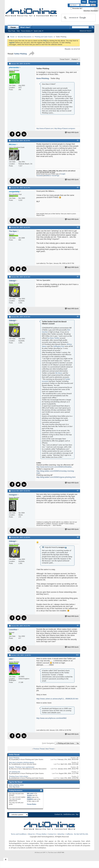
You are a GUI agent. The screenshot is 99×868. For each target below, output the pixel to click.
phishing (16, 785)
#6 (78, 316)
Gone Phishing (43, 78)
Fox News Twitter (53, 338)
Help (84, 2)
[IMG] (29, 797)
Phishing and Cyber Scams (44, 37)
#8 (78, 537)
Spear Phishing (14, 758)
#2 (78, 140)
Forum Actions (26, 31)
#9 (78, 625)
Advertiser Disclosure (91, 11)
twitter (22, 785)
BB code (30, 794)
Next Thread (50, 749)
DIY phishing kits (15, 772)
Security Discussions (25, 37)
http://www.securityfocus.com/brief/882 (51, 718)
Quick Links (38, 31)
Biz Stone (59, 373)
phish (11, 785)
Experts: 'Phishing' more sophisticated (22, 767)
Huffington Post (59, 346)
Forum (13, 27)
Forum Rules (32, 804)
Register (93, 2)
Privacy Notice (41, 834)
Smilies (30, 795)
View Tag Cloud (14, 787)
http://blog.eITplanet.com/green (65, 128)
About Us (31, 834)
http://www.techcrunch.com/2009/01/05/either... (55, 467)
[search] (78, 18)
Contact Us (58, 814)
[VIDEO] (30, 799)
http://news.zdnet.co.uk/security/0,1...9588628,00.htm (57, 699)
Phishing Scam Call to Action (19, 776)
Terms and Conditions (19, 834)
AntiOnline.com (69, 814)
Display (74, 59)
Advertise (61, 834)
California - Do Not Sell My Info (77, 834)
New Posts (12, 31)
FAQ (18, 31)
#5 (78, 277)
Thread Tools (64, 59)
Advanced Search (86, 31)
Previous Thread (39, 749)
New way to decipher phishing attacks (22, 762)
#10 (77, 655)
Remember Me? (76, 8)
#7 (78, 491)
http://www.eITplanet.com (45, 128)
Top (78, 743)
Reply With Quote (72, 132)
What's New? (25, 27)
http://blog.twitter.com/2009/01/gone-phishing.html (56, 477)
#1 (78, 63)
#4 (78, 227)
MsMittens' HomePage (52, 176)
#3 (78, 187)
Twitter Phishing (20, 54)
